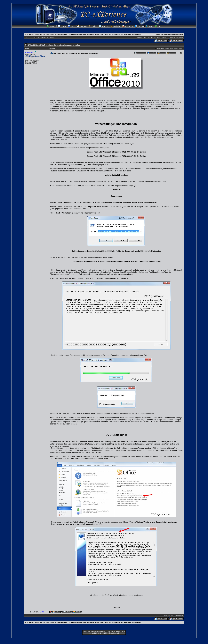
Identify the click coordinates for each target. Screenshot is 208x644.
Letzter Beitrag (30, 37)
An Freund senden (154, 37)
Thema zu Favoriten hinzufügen (172, 37)
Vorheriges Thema (163, 48)
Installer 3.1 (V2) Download (116, 175)
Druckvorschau (141, 37)
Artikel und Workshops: (46, 34)
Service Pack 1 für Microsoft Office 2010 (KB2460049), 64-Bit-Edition (116, 156)
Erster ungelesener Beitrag (45, 37)
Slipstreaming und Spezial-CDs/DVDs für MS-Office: (75, 34)
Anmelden (169, 34)
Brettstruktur (179, 615)
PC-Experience (30, 34)
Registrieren (178, 34)
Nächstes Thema (176, 48)
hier (52, 165)
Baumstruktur (169, 615)
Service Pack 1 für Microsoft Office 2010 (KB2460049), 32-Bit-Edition (116, 152)
